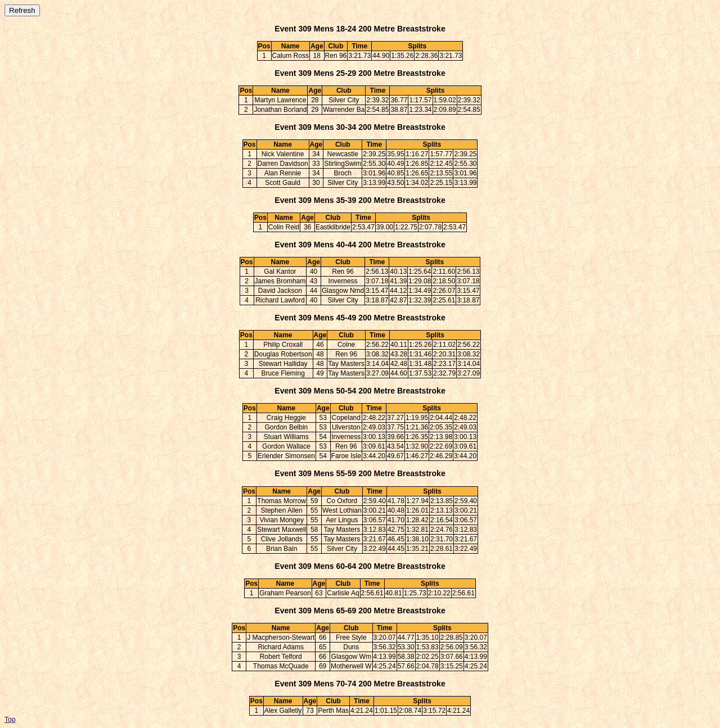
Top (10, 720)
